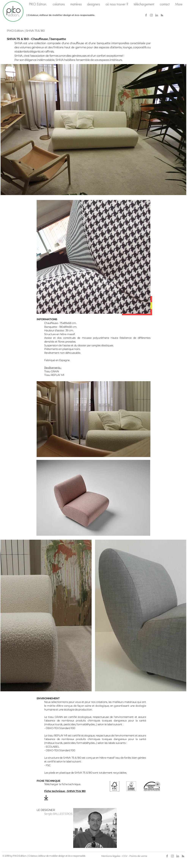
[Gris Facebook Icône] (146, 15)
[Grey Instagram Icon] (151, 15)
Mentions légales (111, 856)
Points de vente (138, 856)
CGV (125, 856)
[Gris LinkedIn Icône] (157, 15)
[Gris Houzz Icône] (162, 15)
